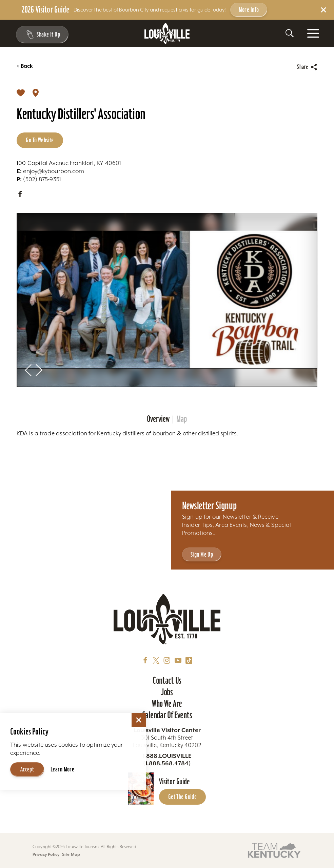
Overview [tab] (158, 419)
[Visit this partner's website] (274, 850)
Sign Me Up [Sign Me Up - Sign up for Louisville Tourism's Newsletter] (202, 554)
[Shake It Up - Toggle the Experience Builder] (41, 35)
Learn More (62, 769)
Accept (27, 769)
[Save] (21, 92)
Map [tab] (182, 419)
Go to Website (40, 140)
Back (25, 66)
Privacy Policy (46, 854)
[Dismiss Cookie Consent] (139, 720)
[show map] (36, 92)
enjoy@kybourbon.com (50, 171)
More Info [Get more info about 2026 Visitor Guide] (249, 9)
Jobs (167, 692)
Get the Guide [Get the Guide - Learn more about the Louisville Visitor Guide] (183, 797)
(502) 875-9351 (39, 179)
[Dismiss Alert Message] (323, 10)
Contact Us (167, 680)
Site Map (71, 854)
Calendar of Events (167, 715)
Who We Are (167, 704)
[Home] (167, 33)
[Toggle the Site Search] (290, 33)
